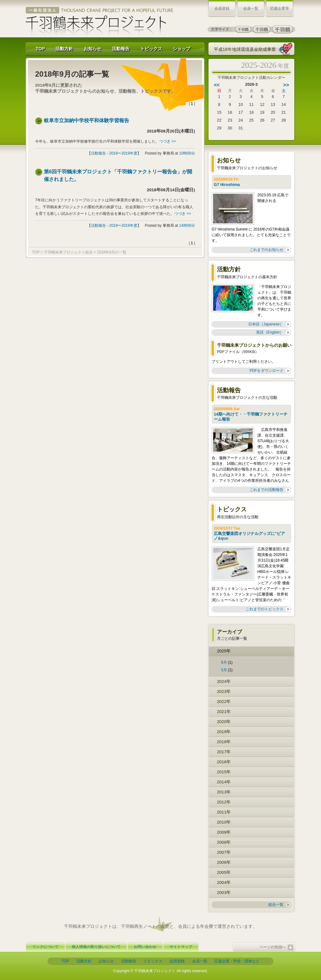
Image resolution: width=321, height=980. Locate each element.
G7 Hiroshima (227, 185)
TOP (40, 49)
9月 (224, 662)
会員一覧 (251, 8)
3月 (224, 670)
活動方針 (64, 49)
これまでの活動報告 (266, 490)
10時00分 (187, 153)
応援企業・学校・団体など (237, 961)
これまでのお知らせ (266, 250)
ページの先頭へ (273, 947)
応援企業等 (280, 8)
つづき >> (168, 141)
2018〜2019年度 (123, 153)
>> (286, 85)
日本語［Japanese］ (266, 324)
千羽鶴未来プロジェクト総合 (68, 252)
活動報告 (121, 49)
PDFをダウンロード (266, 371)
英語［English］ (270, 332)
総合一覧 (276, 905)
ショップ (182, 49)
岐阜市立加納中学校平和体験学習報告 (87, 120)
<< (217, 85)
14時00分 (187, 226)
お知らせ (92, 49)
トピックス (151, 49)
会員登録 (222, 8)
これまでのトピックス (265, 609)
